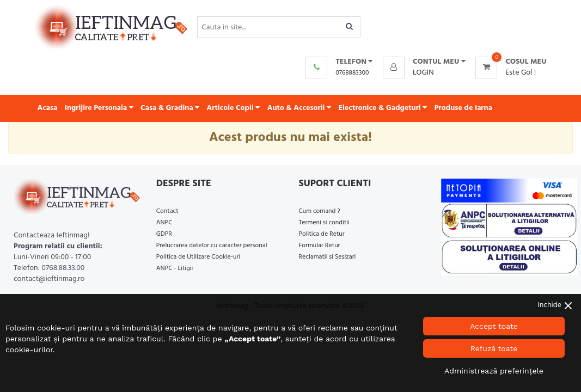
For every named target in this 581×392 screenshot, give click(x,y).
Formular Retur (320, 246)
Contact (167, 211)
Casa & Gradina (170, 108)
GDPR (164, 234)
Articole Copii (234, 108)
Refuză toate (494, 348)
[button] (424, 62)
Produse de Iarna (463, 108)
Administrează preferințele (494, 371)
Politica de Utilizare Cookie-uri (198, 257)
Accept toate (494, 326)
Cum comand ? (320, 211)
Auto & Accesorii (299, 108)
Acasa (48, 108)
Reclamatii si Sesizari (328, 257)
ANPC (164, 223)
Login (423, 73)
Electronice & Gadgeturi (383, 108)
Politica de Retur (322, 234)
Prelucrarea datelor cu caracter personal (212, 246)
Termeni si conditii (324, 223)
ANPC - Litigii (175, 268)
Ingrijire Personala (99, 108)
